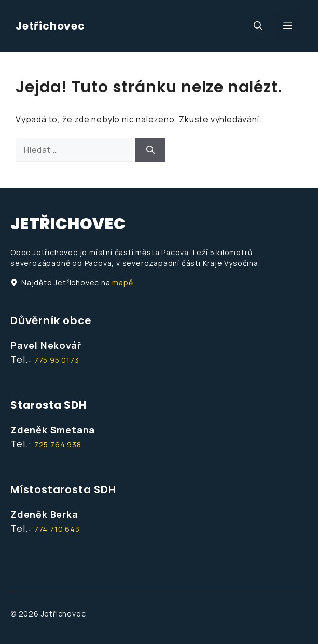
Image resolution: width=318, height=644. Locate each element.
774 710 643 (57, 529)
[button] (258, 26)
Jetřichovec (50, 26)
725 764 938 (58, 445)
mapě (122, 282)
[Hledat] (150, 150)
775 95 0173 (57, 360)
